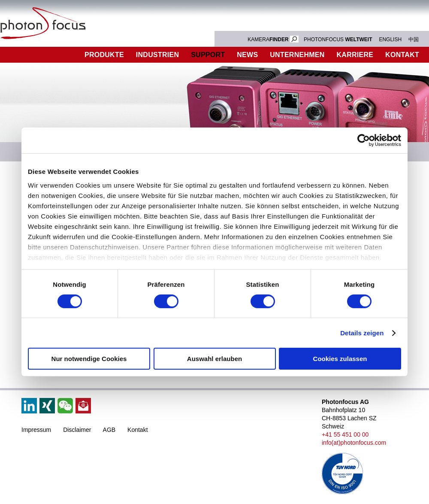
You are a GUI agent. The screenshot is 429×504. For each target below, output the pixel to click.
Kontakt (137, 430)
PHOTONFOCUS (338, 39)
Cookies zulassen (340, 359)
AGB (109, 430)
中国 (414, 39)
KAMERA (273, 39)
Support (208, 55)
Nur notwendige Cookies (89, 359)
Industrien (157, 55)
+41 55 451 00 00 (345, 434)
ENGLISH (390, 39)
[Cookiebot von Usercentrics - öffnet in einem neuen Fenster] (364, 140)
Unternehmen (297, 55)
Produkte (104, 55)
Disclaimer (77, 430)
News (247, 55)
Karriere (355, 55)
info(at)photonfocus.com (354, 443)
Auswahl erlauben (214, 359)
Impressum (36, 430)
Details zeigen (362, 333)
